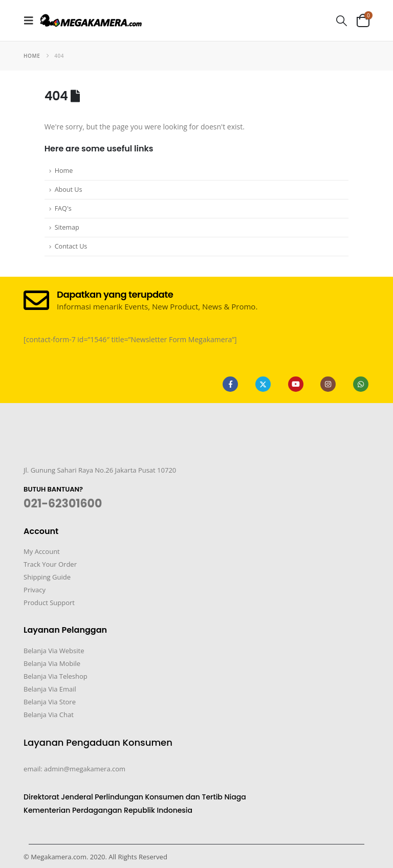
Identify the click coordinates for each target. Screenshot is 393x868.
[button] (32, 20)
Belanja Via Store (50, 702)
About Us (69, 190)
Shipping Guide (47, 577)
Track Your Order (50, 564)
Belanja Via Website (54, 651)
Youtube (296, 384)
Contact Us (71, 246)
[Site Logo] (91, 20)
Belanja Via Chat (49, 715)
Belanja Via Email (50, 689)
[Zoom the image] (40, 447)
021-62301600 (63, 504)
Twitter (263, 384)
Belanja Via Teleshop (56, 676)
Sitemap (67, 227)
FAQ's (63, 208)
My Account (42, 551)
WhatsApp (361, 384)
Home (64, 171)
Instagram (328, 384)
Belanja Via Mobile (52, 663)
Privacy (35, 590)
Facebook (230, 384)
